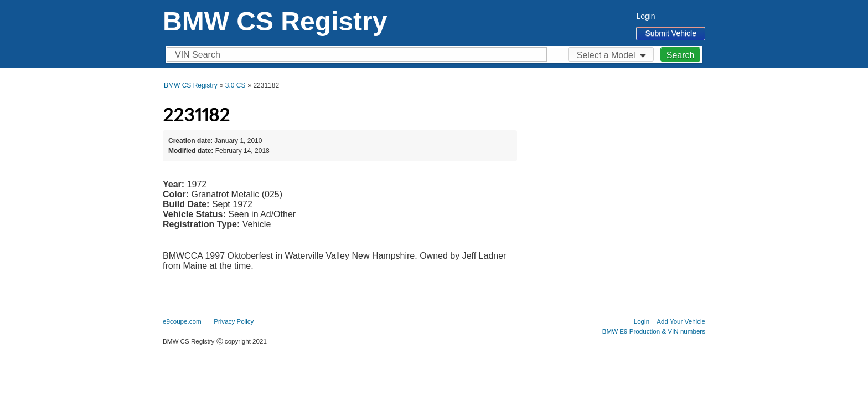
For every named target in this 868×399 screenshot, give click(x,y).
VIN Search (198, 55)
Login (645, 16)
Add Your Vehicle (681, 321)
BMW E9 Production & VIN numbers (654, 331)
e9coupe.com (182, 321)
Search (681, 55)
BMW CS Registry (275, 21)
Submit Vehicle (671, 33)
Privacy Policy (234, 321)
